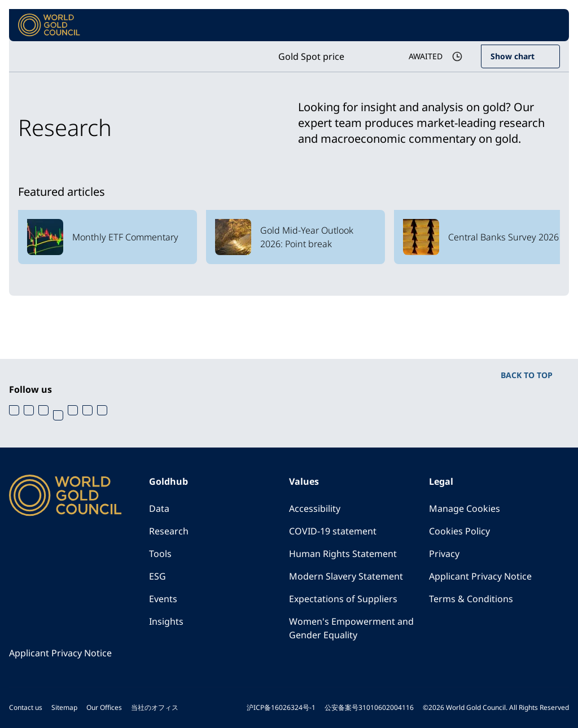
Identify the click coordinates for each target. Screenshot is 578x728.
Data (159, 508)
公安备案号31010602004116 (369, 707)
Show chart (513, 56)
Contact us (26, 707)
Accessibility (315, 508)
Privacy (444, 554)
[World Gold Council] (49, 25)
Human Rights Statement (343, 554)
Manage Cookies (465, 508)
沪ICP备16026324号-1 (281, 707)
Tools (160, 554)
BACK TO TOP (527, 375)
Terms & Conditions (471, 599)
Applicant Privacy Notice (480, 576)
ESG (157, 576)
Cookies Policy (459, 531)
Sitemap (64, 707)
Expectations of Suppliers (343, 599)
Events (163, 599)
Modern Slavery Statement (346, 576)
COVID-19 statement (333, 531)
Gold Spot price (311, 56)
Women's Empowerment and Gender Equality (351, 628)
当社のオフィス (155, 707)
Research (169, 531)
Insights (166, 621)
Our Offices (104, 707)
